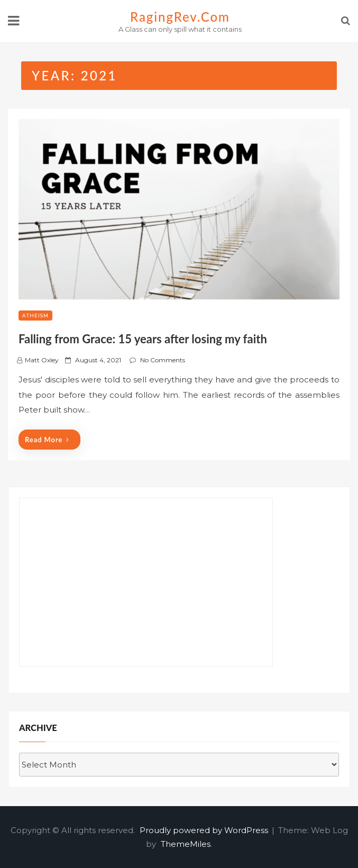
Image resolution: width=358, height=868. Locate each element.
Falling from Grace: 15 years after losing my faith (143, 339)
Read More (47, 440)
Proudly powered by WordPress (205, 830)
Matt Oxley (42, 360)
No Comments (163, 360)
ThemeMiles (186, 844)
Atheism (35, 316)
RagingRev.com (180, 17)
